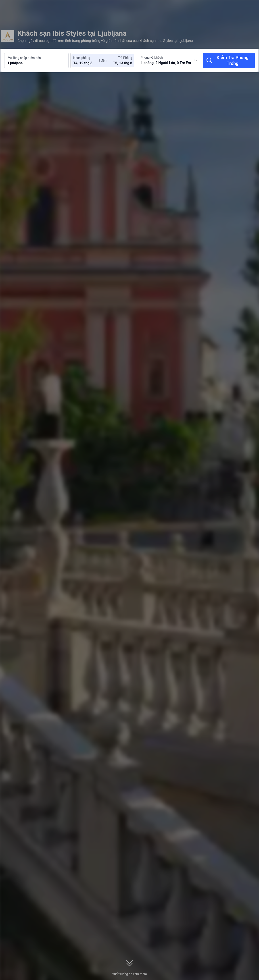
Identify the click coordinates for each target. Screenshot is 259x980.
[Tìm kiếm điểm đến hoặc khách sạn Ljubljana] (36, 60)
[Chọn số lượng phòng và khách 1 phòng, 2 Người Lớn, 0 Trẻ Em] (169, 60)
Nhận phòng (82, 58)
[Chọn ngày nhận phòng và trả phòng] (87, 60)
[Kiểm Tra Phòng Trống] (229, 60)
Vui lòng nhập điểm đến (24, 58)
